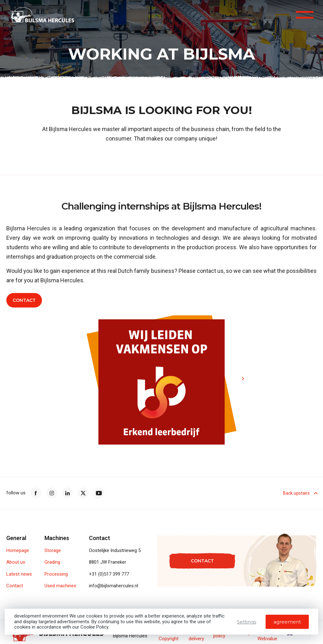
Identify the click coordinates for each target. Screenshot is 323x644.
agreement (287, 622)
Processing (56, 574)
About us (16, 562)
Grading (52, 562)
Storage (53, 551)
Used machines (60, 586)
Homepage (18, 551)
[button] (232, 327)
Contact (24, 301)
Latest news (19, 574)
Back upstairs (300, 493)
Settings (247, 622)
